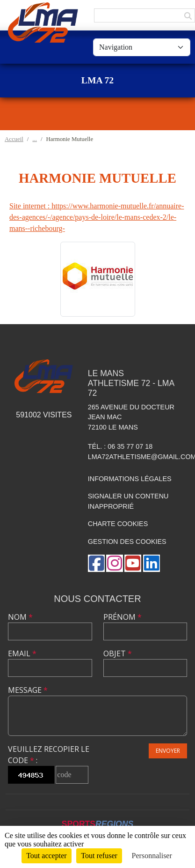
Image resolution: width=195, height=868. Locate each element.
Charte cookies (118, 524)
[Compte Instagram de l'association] (115, 563)
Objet (118, 653)
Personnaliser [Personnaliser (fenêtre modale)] (152, 856)
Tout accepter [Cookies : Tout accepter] (46, 856)
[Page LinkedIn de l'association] (152, 563)
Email (22, 653)
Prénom (123, 617)
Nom (20, 617)
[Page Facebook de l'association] (96, 563)
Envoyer (168, 751)
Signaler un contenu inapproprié (128, 501)
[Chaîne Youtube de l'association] (133, 563)
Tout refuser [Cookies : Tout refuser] (99, 856)
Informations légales (130, 479)
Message (28, 690)
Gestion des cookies (127, 542)
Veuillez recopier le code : (49, 755)
